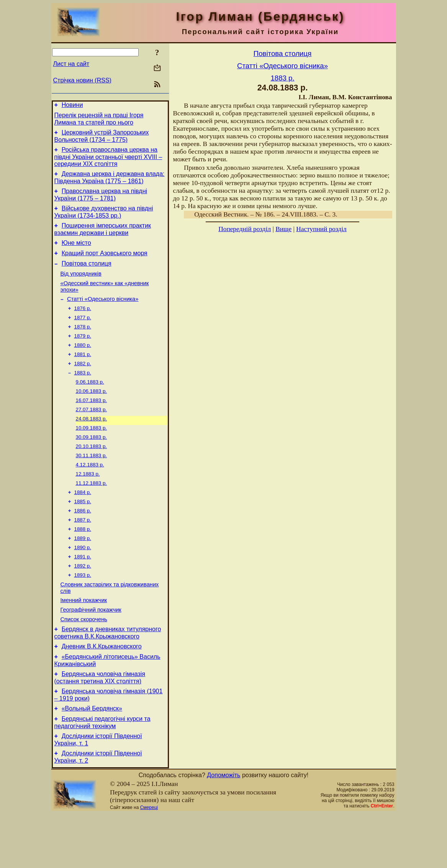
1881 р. (83, 375)
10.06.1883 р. (92, 415)
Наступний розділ (321, 229)
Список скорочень (84, 663)
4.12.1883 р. (90, 495)
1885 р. (83, 534)
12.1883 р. (88, 505)
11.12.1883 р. (92, 514)
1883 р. (83, 395)
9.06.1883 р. (90, 405)
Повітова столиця (87, 276)
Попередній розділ (245, 229)
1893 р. (83, 614)
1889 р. (83, 574)
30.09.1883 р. (92, 465)
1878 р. (83, 345)
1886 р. (83, 544)
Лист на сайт (71, 64)
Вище (283, 229)
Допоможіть (223, 829)
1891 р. (83, 594)
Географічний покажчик (91, 652)
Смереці (149, 861)
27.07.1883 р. (92, 435)
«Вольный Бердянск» (92, 759)
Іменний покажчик (84, 642)
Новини (72, 106)
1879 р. (83, 355)
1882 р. (83, 385)
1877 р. (83, 335)
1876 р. (83, 325)
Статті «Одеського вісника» (103, 315)
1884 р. (83, 524)
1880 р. (83, 365)
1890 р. (83, 584)
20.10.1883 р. (92, 475)
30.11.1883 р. (92, 485)
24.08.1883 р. (92, 445)
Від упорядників (81, 287)
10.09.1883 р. (92, 455)
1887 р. (83, 554)
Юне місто (76, 253)
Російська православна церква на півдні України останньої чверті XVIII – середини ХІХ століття (108, 161)
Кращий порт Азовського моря (105, 265)
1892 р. (83, 604)
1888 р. (83, 564)
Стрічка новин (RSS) (82, 80)
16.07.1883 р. (92, 425)
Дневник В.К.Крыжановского (102, 692)
